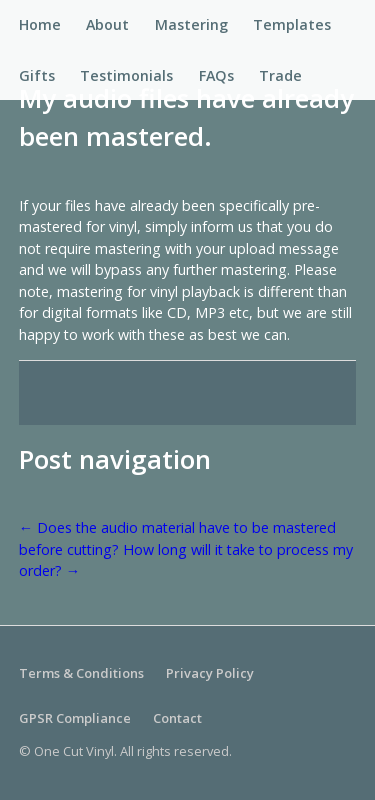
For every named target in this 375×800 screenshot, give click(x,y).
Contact (177, 718)
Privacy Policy (210, 673)
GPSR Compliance (75, 718)
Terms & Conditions (81, 673)
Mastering (191, 24)
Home (40, 24)
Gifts (37, 75)
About (107, 24)
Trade (280, 75)
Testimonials (126, 75)
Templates (292, 24)
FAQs (216, 75)
